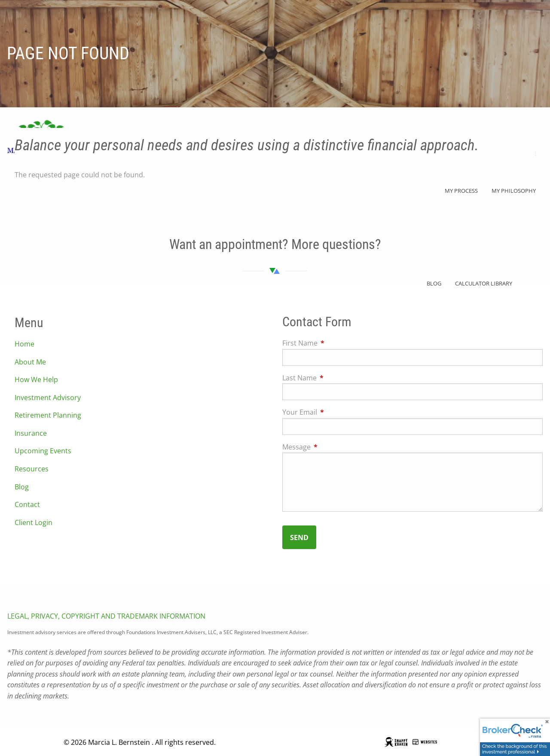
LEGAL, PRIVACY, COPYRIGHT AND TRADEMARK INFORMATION (106, 616)
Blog (22, 487)
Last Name (334, 378)
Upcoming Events (43, 451)
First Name (335, 343)
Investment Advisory (48, 398)
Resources (32, 469)
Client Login (34, 522)
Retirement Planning (48, 416)
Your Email (334, 413)
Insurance (31, 433)
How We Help (36, 380)
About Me (30, 362)
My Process (461, 191)
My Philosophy (514, 191)
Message (331, 447)
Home (24, 344)
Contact (27, 505)
